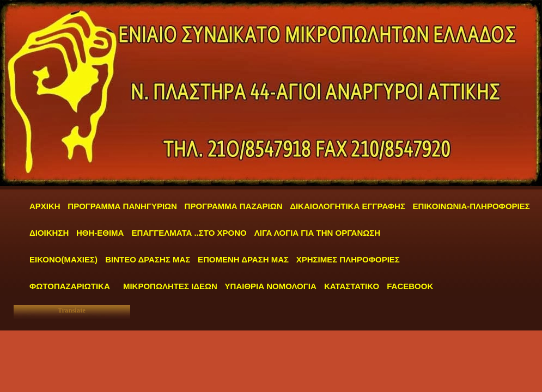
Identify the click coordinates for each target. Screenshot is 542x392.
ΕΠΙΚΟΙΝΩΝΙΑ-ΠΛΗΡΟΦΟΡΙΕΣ (471, 206)
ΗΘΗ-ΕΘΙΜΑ (101, 233)
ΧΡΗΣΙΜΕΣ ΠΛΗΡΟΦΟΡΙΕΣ (348, 259)
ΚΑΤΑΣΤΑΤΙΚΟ (353, 286)
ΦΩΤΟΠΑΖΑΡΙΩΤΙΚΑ (70, 286)
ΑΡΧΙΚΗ (45, 206)
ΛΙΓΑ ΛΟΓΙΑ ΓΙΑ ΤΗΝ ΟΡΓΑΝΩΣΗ (317, 233)
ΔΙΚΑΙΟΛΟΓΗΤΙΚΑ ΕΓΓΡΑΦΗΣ (348, 206)
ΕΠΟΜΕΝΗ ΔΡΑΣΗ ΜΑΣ (243, 259)
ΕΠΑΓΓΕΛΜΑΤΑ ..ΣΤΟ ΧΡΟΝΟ (190, 233)
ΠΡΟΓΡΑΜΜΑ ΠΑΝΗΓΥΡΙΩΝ (122, 206)
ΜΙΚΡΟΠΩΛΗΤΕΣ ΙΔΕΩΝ (170, 286)
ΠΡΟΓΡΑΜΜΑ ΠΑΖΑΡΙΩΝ (234, 206)
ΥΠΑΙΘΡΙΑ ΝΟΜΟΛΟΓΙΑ (272, 286)
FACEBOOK (410, 286)
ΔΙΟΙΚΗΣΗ (49, 233)
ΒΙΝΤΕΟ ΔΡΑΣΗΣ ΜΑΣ (148, 259)
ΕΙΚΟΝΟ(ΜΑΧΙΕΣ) (63, 259)
